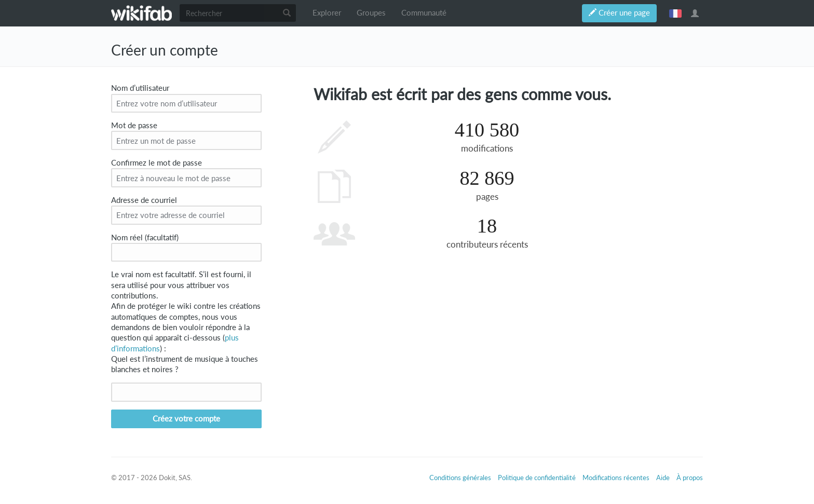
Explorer (327, 13)
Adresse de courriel (144, 200)
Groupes (371, 13)
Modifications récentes (616, 478)
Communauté (424, 13)
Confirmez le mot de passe (157, 163)
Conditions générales (460, 478)
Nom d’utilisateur (140, 88)
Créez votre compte (186, 419)
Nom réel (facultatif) (145, 237)
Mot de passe (134, 125)
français (675, 13)
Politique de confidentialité (537, 478)
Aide (663, 478)
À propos (690, 478)
